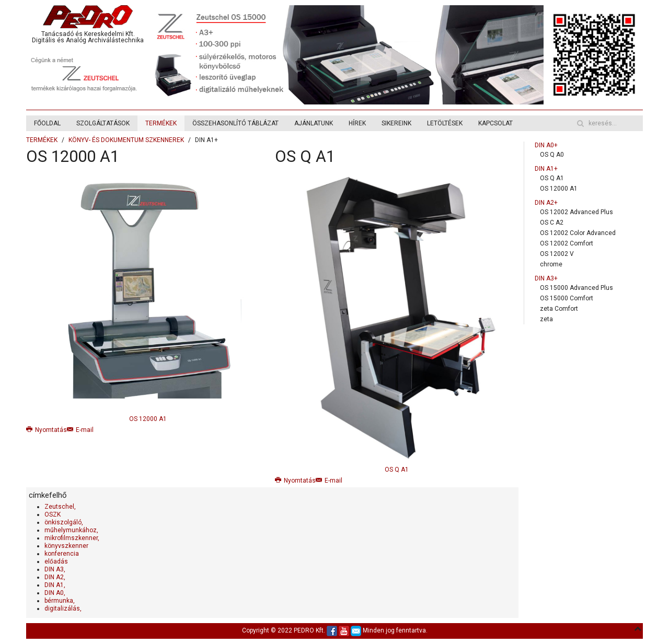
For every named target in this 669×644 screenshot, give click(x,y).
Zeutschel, (60, 507)
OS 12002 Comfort (567, 243)
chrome (551, 264)
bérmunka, (60, 601)
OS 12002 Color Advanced (578, 233)
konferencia (62, 554)
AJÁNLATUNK (314, 123)
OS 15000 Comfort (567, 298)
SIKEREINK (396, 123)
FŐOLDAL (47, 123)
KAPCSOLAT (495, 123)
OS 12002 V (557, 254)
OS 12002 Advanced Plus (576, 212)
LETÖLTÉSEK (445, 123)
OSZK (53, 514)
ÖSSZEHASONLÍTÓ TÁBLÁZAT (235, 123)
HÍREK (357, 123)
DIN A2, (55, 577)
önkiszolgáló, (64, 522)
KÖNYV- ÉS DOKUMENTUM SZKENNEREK (126, 140)
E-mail (80, 430)
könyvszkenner (66, 546)
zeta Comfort (559, 309)
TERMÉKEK (161, 123)
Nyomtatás (47, 430)
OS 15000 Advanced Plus (576, 288)
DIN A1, (55, 585)
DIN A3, (55, 569)
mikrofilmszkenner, (72, 538)
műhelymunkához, (71, 530)
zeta (546, 319)
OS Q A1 (305, 156)
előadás (56, 561)
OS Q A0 (552, 155)
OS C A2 (552, 223)
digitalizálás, (63, 608)
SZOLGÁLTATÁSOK (103, 123)
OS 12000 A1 (73, 156)
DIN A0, (55, 593)
